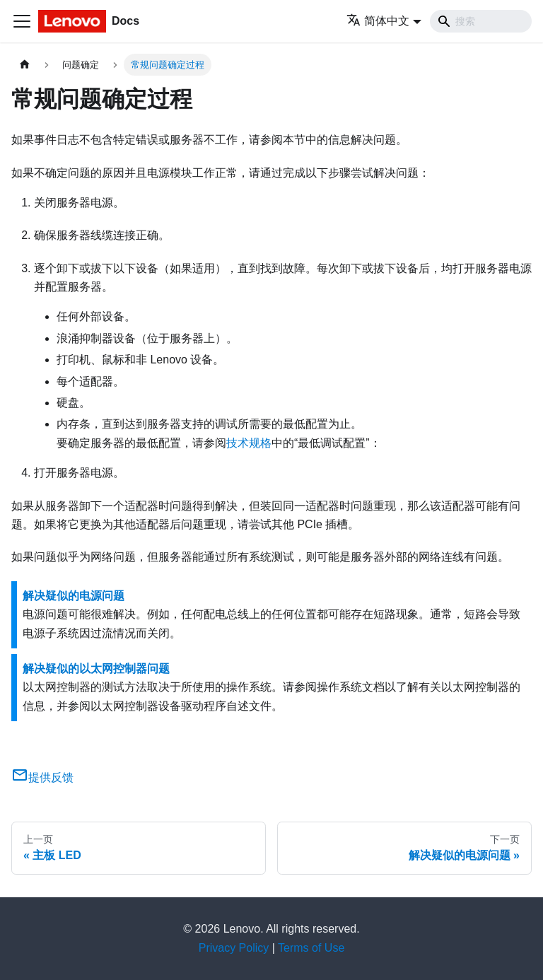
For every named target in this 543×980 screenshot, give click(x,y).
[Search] (481, 21)
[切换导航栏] (22, 21)
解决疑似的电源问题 (74, 596)
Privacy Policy (234, 948)
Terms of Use (311, 948)
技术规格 (249, 443)
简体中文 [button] (378, 21)
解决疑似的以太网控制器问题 (96, 669)
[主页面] (25, 65)
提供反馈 (42, 777)
